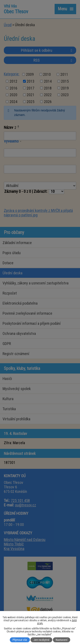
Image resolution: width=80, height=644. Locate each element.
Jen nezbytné (41, 640)
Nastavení (62, 640)
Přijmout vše (20, 640)
